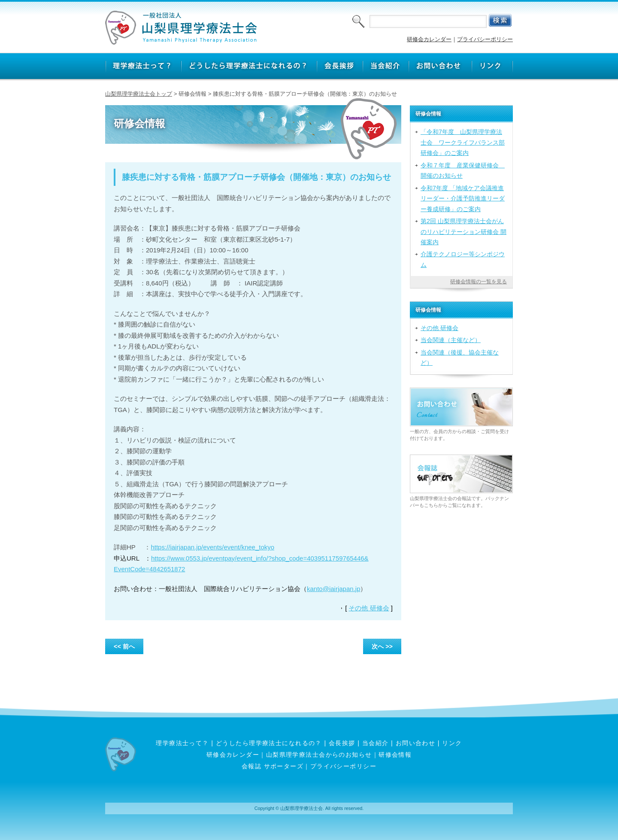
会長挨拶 (342, 743)
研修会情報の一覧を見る (479, 282)
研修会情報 (395, 755)
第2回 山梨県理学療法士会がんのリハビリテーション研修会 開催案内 (463, 232)
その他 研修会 (369, 608)
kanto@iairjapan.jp (333, 589)
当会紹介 (376, 743)
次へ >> (382, 646)
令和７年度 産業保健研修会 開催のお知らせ (463, 170)
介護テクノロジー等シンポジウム (463, 259)
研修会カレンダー (429, 39)
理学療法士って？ (182, 743)
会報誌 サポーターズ (273, 766)
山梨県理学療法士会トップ (139, 94)
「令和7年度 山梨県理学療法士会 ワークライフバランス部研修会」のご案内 (463, 142)
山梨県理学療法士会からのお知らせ (319, 755)
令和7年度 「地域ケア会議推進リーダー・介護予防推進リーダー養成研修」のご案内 (463, 199)
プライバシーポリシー (485, 39)
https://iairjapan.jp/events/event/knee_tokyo (212, 547)
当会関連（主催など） (451, 340)
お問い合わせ (416, 743)
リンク (452, 743)
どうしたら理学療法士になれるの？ (269, 743)
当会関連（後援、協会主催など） (460, 358)
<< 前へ (124, 646)
